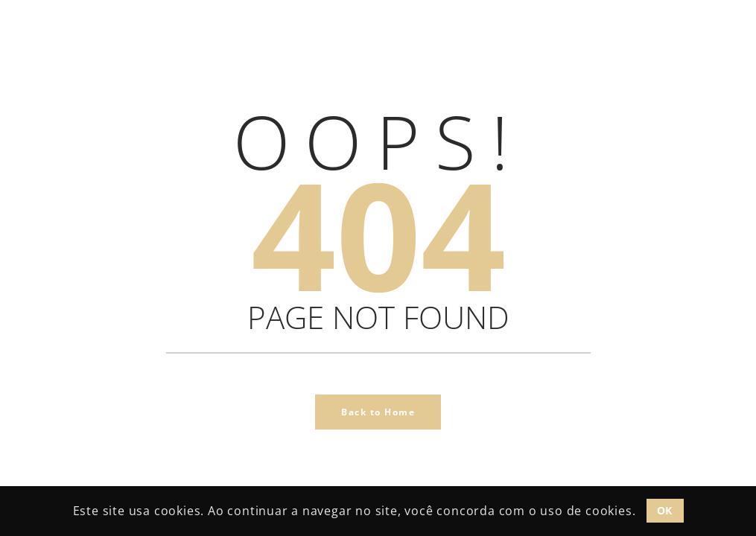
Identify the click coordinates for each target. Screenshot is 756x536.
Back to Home (378, 412)
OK (665, 510)
